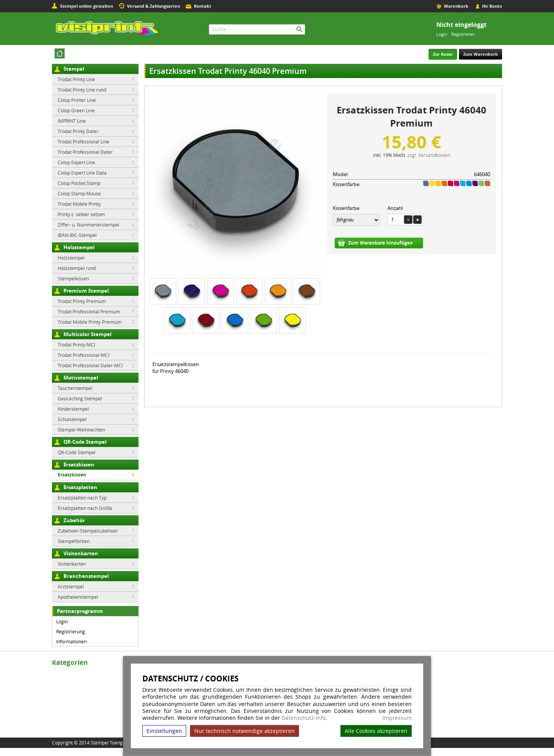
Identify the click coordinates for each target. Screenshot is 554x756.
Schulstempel (72, 419)
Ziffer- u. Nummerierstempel (88, 225)
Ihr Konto (492, 6)
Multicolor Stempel (88, 334)
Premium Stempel (86, 291)
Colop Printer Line (77, 100)
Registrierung (71, 631)
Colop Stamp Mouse (79, 193)
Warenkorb (456, 6)
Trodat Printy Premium (82, 301)
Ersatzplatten (80, 487)
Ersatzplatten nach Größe (85, 508)
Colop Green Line (76, 110)
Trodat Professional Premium (89, 311)
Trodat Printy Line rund (82, 90)
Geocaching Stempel (80, 398)
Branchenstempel (86, 576)
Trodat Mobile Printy (79, 204)
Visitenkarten (81, 553)
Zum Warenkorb (481, 54)
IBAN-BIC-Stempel (77, 235)
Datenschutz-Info (304, 718)
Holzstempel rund (77, 268)
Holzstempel (79, 247)
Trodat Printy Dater (78, 131)
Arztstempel (71, 586)
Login (442, 34)
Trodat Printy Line (76, 79)
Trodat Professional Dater (85, 152)
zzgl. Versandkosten (429, 155)
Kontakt (203, 6)
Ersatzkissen (79, 465)
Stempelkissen (73, 278)
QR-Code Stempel (85, 442)
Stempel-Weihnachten (81, 430)
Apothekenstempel (78, 597)
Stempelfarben (74, 541)
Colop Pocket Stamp (79, 183)
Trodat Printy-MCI (76, 345)
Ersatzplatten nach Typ (82, 498)
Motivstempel (81, 378)
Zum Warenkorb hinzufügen (380, 243)
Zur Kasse (443, 54)
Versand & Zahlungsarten (154, 6)
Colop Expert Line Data (82, 173)
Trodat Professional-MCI (83, 355)
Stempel (74, 69)
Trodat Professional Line (83, 142)
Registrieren (463, 34)
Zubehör (74, 520)
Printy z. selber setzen (81, 214)
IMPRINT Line (72, 121)
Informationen (71, 641)
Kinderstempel (73, 409)
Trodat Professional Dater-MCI (90, 365)
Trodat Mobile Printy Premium (90, 322)
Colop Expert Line (76, 162)
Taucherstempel (75, 388)
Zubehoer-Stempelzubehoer (88, 531)
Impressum (397, 718)
